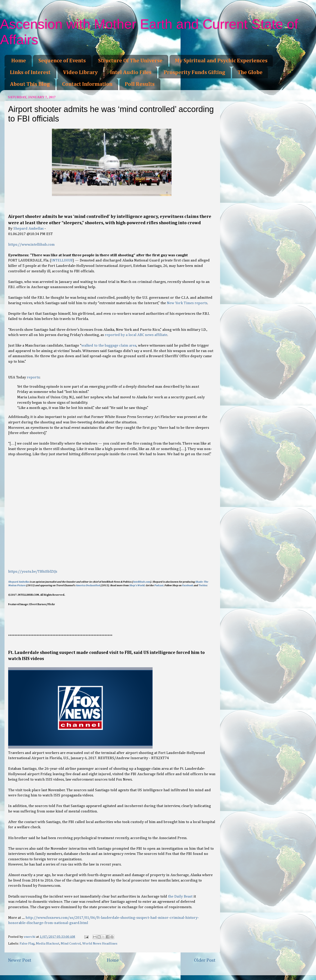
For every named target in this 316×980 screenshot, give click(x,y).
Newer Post (20, 960)
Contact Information (87, 84)
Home (19, 61)
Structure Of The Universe (130, 61)
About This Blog (30, 84)
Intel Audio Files (131, 72)
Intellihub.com (142, 582)
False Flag (27, 944)
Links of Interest (30, 72)
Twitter (203, 586)
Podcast (159, 586)
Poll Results (140, 84)
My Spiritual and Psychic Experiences (221, 61)
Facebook (187, 586)
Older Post (205, 960)
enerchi (30, 937)
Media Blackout (48, 944)
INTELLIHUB (62, 260)
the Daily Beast (180, 897)
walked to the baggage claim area (109, 346)
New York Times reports (187, 303)
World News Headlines (100, 944)
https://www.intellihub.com (31, 245)
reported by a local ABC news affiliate (136, 335)
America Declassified (88, 586)
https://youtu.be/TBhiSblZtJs (33, 572)
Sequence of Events (62, 61)
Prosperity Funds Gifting (194, 72)
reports (33, 377)
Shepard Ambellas (28, 229)
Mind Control (71, 944)
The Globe (250, 72)
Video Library (80, 72)
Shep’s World (137, 586)
